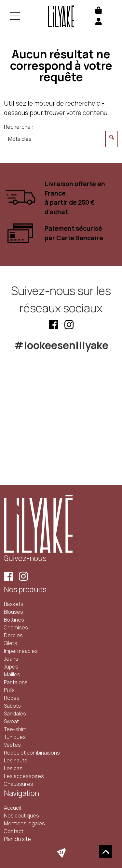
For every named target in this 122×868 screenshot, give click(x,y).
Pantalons (16, 682)
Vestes (12, 745)
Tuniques (15, 737)
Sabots (12, 706)
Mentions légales (24, 823)
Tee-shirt (15, 729)
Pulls (9, 690)
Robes (12, 698)
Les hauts (16, 760)
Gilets (11, 643)
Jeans (11, 659)
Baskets (14, 604)
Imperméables (21, 651)
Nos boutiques (21, 816)
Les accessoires (24, 776)
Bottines (14, 620)
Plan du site (17, 839)
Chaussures (19, 784)
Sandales (15, 714)
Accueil (13, 808)
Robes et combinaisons (32, 753)
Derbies (13, 635)
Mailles (12, 674)
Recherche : (19, 127)
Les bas (13, 768)
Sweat (11, 721)
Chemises (16, 627)
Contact (14, 831)
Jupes (11, 667)
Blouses (14, 612)
